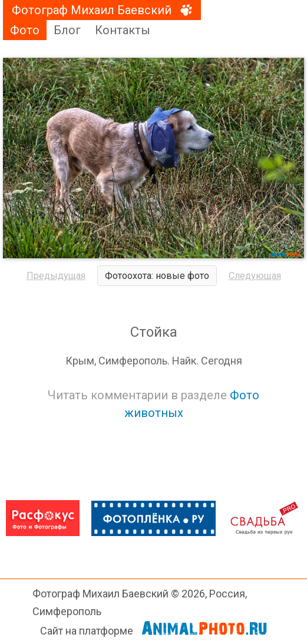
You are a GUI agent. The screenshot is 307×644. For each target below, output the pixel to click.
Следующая (255, 276)
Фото (25, 30)
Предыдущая (56, 276)
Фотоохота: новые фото (157, 276)
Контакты (123, 30)
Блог (67, 30)
